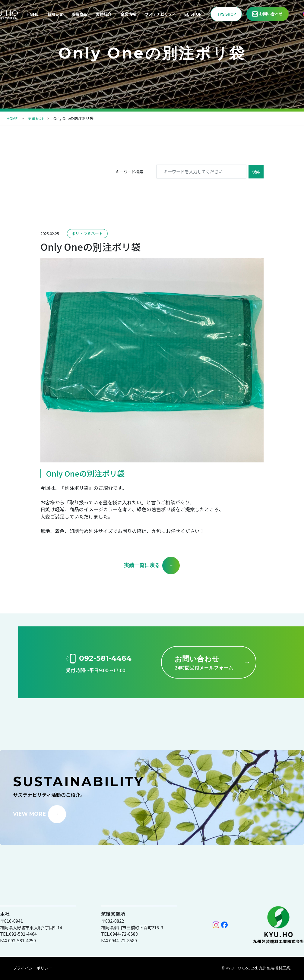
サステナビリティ (160, 14)
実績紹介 (104, 14)
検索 (256, 171)
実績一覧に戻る (142, 565)
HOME (33, 14)
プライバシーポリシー (33, 968)
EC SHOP (193, 14)
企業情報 (128, 14)
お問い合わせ (271, 14)
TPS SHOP (226, 14)
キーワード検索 (130, 172)
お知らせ (55, 14)
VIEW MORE (29, 813)
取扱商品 (79, 14)
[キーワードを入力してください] (201, 171)
